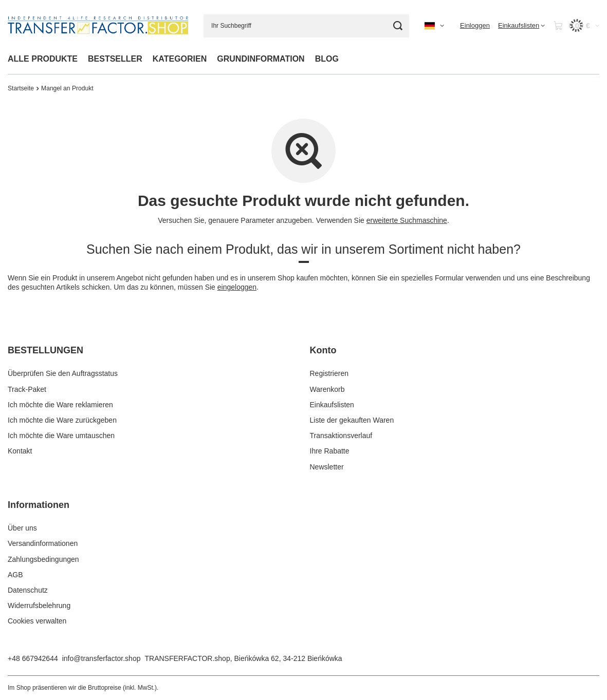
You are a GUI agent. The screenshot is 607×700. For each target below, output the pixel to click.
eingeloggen (237, 287)
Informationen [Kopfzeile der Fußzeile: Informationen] (39, 505)
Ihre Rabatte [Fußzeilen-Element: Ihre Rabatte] (330, 451)
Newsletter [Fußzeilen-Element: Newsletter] (327, 467)
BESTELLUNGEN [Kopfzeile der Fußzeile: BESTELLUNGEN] (45, 350)
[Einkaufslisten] (521, 26)
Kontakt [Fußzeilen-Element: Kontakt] (20, 451)
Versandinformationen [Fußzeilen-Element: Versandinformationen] (43, 543)
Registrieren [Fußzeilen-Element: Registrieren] (329, 373)
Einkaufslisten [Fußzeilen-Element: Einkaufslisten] (332, 405)
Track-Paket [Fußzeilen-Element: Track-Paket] (27, 389)
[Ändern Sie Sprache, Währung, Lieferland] (434, 26)
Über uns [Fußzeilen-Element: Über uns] (22, 528)
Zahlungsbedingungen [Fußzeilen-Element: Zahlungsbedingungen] (43, 559)
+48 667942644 (33, 658)
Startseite (21, 88)
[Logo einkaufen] (98, 26)
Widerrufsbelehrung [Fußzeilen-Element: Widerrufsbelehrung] (39, 606)
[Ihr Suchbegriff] (306, 26)
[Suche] (398, 26)
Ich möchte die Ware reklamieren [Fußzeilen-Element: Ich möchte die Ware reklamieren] (60, 405)
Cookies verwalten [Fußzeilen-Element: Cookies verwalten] (37, 621)
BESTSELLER (115, 59)
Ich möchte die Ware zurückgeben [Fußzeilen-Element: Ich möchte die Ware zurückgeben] (62, 420)
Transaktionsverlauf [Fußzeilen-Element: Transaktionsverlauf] (341, 436)
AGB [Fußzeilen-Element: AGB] (15, 575)
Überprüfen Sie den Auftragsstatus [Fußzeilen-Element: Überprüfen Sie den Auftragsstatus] (63, 373)
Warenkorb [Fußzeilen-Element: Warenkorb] (327, 389)
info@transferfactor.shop (102, 658)
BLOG (327, 59)
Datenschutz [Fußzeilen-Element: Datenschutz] (28, 590)
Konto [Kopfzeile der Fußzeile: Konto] (323, 350)
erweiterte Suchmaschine (407, 220)
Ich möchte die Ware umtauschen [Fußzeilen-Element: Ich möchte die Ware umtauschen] (61, 436)
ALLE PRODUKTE (43, 59)
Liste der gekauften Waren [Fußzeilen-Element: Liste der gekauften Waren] (352, 420)
